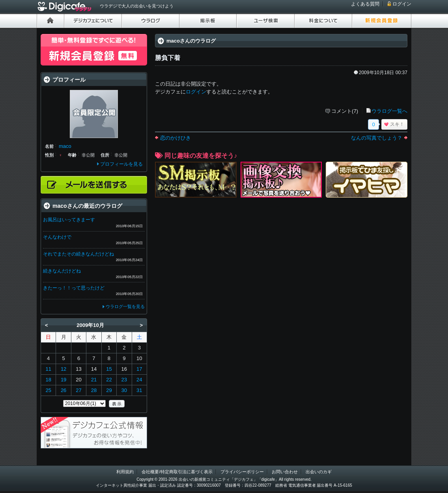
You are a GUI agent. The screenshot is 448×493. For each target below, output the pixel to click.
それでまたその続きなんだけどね (78, 254)
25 (48, 390)
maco (65, 146)
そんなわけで (57, 237)
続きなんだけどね (62, 271)
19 (63, 380)
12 (63, 369)
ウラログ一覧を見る (125, 306)
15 (109, 369)
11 (48, 369)
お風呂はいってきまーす (69, 220)
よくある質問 (365, 4)
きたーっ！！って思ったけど (74, 288)
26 (63, 390)
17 (139, 369)
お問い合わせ (285, 472)
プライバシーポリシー (242, 472)
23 (124, 380)
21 (94, 380)
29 (109, 390)
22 (109, 380)
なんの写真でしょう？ (377, 138)
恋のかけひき (175, 138)
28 (94, 390)
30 (124, 390)
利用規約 (125, 472)
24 (139, 380)
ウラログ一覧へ (389, 111)
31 (139, 390)
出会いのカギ (319, 472)
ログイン (402, 4)
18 (48, 380)
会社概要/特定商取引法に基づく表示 (177, 472)
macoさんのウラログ (191, 41)
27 (78, 390)
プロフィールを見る (121, 164)
